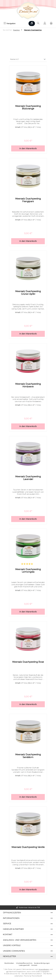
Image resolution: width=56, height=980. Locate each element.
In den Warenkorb (28, 148)
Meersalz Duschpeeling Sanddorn (28, 756)
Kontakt (34, 965)
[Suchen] (38, 23)
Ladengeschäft (24, 965)
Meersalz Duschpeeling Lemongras (28, 571)
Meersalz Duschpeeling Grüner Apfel (28, 293)
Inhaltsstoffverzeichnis (24, 963)
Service (7, 924)
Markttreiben (9, 963)
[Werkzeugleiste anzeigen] (32, 23)
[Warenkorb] (51, 23)
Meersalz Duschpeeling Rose (28, 662)
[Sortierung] (28, 59)
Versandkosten (44, 969)
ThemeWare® (37, 976)
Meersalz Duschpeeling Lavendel (28, 478)
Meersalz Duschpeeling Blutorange (28, 108)
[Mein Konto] (45, 23)
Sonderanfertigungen (42, 963)
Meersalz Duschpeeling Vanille (28, 847)
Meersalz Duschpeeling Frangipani (28, 200)
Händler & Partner (13, 929)
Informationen (11, 918)
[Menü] (9, 23)
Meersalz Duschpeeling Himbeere (28, 385)
